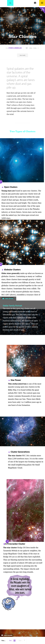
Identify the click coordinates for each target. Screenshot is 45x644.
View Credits (23, 55)
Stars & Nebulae (15, 48)
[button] (32, 48)
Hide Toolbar (7, 635)
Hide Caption (8, 298)
